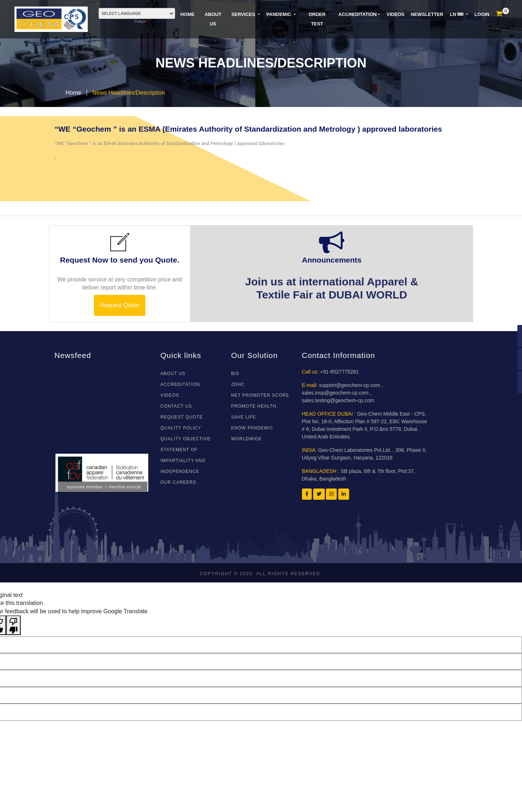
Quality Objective (186, 439)
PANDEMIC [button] (279, 14)
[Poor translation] (13, 625)
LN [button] (457, 14)
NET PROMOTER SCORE (260, 395)
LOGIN (482, 14)
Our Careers (179, 482)
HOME (188, 14)
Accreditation (357, 14)
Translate (150, 22)
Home (73, 93)
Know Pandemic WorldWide (252, 433)
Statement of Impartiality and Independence (183, 461)
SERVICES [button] (244, 14)
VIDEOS (395, 14)
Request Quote (120, 305)
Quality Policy (181, 428)
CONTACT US (176, 406)
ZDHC (238, 384)
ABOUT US (213, 19)
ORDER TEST (317, 19)
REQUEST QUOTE (182, 417)
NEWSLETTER (427, 14)
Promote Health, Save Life (255, 412)
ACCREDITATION (180, 384)
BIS (235, 374)
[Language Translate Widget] (137, 13)
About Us (173, 374)
